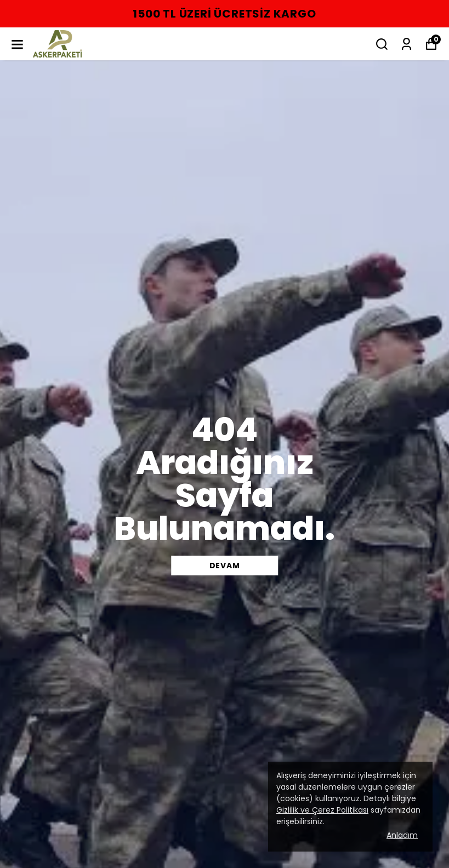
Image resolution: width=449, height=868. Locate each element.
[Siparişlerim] (407, 44)
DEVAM (225, 566)
